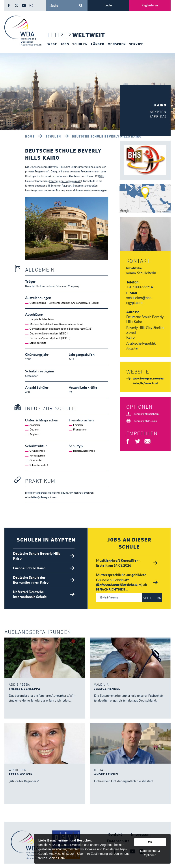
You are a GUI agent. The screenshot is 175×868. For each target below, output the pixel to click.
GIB (101, 176)
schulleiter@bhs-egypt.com (41, 497)
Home (30, 136)
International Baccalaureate (65, 181)
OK (150, 842)
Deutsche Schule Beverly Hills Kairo (107, 136)
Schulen (53, 136)
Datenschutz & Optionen (150, 853)
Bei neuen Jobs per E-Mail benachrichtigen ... (117, 587)
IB (49, 186)
